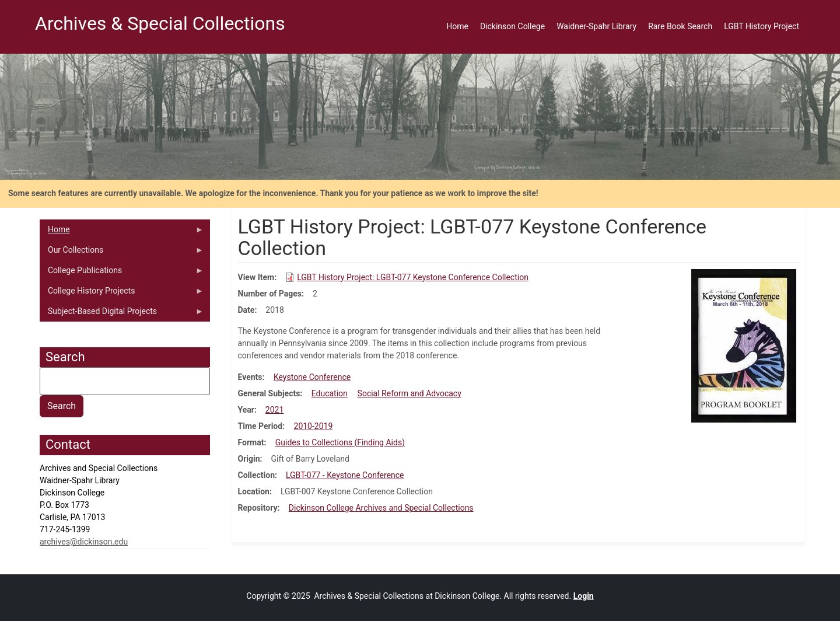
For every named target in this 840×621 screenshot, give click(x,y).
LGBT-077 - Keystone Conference (345, 475)
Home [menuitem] (457, 26)
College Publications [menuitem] (122, 273)
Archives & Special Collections (160, 23)
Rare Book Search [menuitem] (680, 26)
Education (330, 393)
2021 (274, 410)
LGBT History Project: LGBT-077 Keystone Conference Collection (413, 277)
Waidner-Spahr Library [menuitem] (596, 26)
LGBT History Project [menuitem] (762, 26)
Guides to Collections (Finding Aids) (340, 442)
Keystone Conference (312, 377)
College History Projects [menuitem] (122, 294)
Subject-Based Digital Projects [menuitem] (122, 314)
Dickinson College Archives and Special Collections (381, 508)
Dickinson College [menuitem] (512, 26)
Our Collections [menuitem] (122, 253)
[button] (744, 345)
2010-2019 (314, 426)
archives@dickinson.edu (84, 542)
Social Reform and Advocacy (409, 393)
